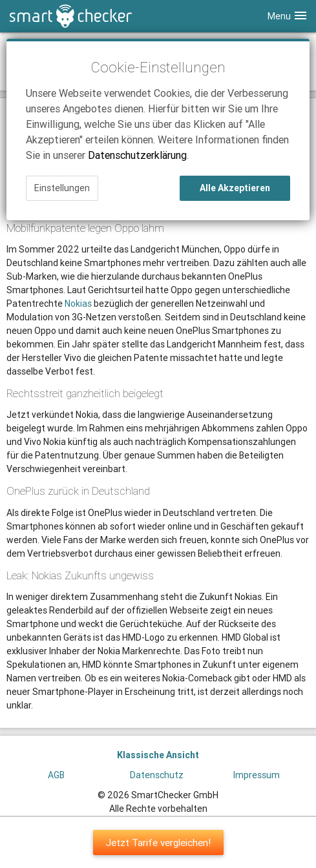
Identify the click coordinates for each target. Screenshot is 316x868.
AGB (56, 775)
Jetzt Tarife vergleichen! (158, 842)
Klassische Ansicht (158, 755)
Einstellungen (62, 188)
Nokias (78, 304)
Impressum (257, 775)
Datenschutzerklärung (137, 155)
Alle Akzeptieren (235, 188)
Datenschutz (157, 775)
